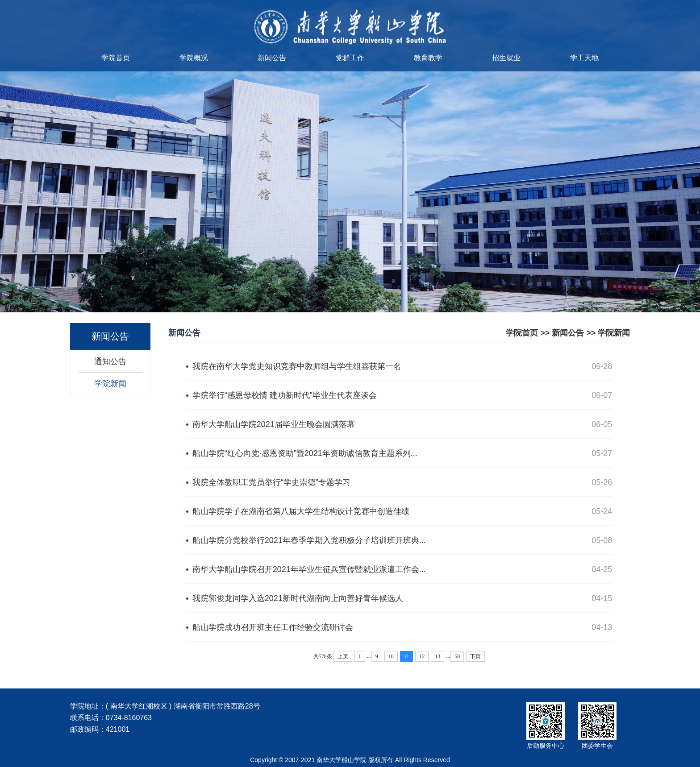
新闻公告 (272, 58)
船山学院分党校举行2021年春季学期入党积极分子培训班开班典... (309, 540)
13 (437, 656)
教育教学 (428, 58)
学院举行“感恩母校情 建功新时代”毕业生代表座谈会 (285, 395)
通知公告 (110, 361)
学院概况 (194, 58)
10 (391, 656)
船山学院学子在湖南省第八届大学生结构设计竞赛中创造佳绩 (301, 511)
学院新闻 (110, 384)
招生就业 (506, 58)
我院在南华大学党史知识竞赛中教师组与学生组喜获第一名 (297, 366)
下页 (475, 656)
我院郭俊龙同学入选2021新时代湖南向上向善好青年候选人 (298, 598)
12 (422, 656)
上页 (343, 656)
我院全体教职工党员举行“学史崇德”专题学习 (271, 482)
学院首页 (116, 58)
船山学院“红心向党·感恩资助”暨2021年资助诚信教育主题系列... (305, 453)
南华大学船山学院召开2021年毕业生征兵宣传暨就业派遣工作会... (309, 569)
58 (457, 656)
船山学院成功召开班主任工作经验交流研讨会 (273, 627)
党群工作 (350, 58)
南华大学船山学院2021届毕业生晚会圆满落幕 (274, 424)
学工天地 (584, 58)
